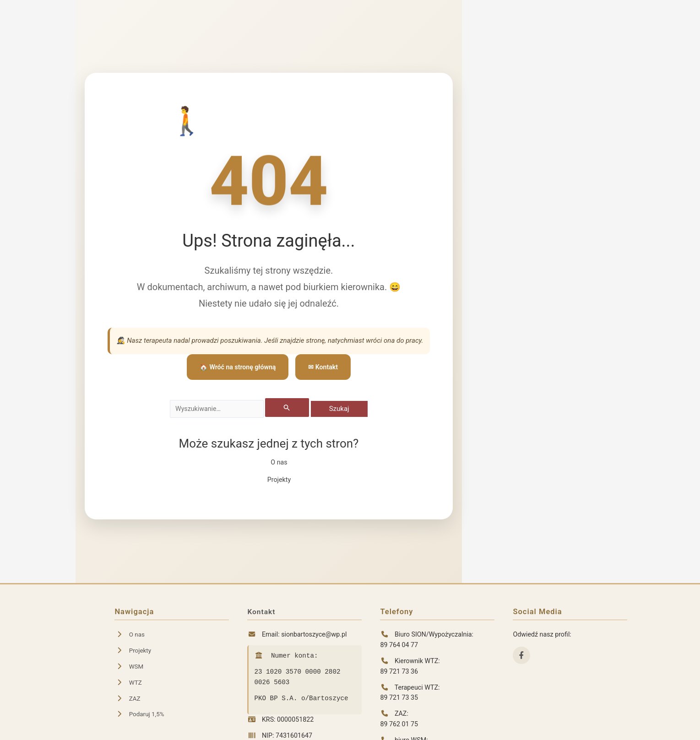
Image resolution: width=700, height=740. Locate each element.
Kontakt (262, 612)
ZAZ (128, 698)
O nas (279, 463)
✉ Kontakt (325, 367)
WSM (129, 666)
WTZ (128, 682)
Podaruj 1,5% (140, 714)
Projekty (279, 480)
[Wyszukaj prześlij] (292, 408)
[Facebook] (521, 655)
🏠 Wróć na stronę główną (237, 367)
